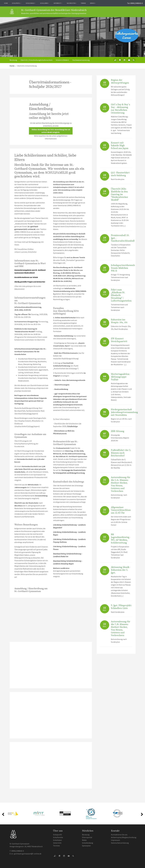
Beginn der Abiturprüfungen (120, 82)
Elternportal (87, 837)
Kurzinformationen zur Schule (26, 277)
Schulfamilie (58, 837)
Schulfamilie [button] (31, 3)
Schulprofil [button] (17, 3)
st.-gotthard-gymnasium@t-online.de (26, 854)
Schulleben (57, 840)
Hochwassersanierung (81, 60)
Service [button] (93, 3)
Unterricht (57, 843)
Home (6, 3)
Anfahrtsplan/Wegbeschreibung (124, 837)
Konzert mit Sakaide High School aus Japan (120, 146)
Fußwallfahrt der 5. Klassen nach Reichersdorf (121, 453)
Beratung (13, 60)
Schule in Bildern (62, 60)
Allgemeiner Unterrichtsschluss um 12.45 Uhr (121, 510)
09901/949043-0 (18, 851)
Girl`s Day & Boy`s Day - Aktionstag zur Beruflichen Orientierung (120, 109)
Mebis (84, 840)
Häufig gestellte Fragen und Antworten (30, 282)
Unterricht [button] (58, 3)
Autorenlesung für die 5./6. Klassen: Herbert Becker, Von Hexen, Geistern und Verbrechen (121, 484)
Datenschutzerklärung (120, 843)
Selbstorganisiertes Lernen (127, 35)
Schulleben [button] (45, 3)
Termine (83, 3)
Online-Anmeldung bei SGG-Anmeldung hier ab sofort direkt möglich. (51, 131)
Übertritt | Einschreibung (30, 60)
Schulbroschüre (46, 60)
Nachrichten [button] (72, 3)
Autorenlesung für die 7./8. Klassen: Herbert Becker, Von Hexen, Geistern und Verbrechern (121, 629)
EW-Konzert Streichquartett (119, 340)
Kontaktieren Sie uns (119, 835)
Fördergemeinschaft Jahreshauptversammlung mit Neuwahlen (124, 412)
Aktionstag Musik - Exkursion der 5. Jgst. (121, 570)
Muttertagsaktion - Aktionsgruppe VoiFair (121, 377)
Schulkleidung (88, 843)
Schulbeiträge (72, 426)
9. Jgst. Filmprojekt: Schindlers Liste (121, 607)
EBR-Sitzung (118, 431)
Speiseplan (86, 846)
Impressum (115, 840)
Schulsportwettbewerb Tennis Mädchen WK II (123, 268)
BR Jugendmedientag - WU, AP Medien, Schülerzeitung (121, 539)
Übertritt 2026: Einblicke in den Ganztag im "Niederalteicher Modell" (119, 194)
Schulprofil (57, 835)
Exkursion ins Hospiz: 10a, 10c (119, 321)
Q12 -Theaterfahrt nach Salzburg (120, 174)
